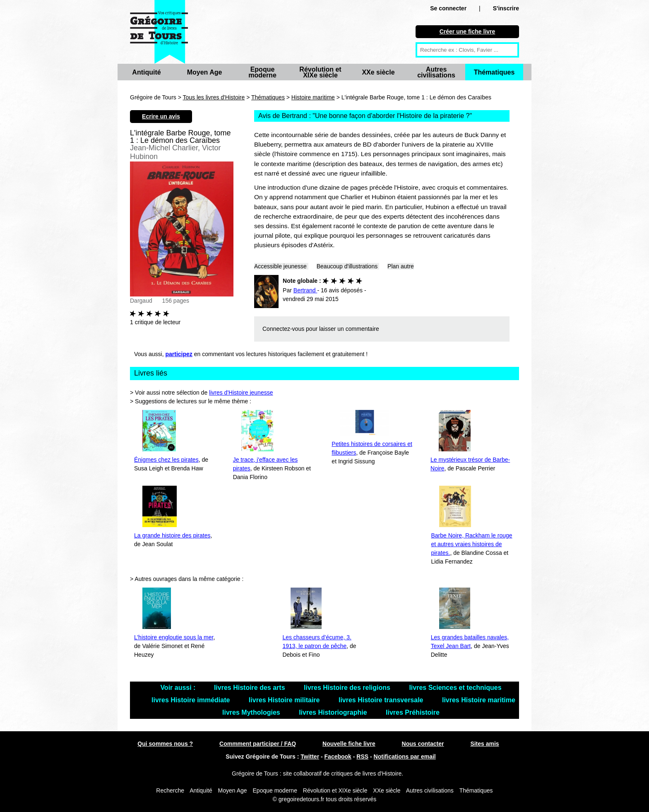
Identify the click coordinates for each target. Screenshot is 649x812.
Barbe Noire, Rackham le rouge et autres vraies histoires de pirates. (471, 544)
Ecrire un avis (161, 116)
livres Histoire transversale (382, 700)
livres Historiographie (334, 712)
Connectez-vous (283, 329)
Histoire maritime (313, 97)
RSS (362, 757)
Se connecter (448, 8)
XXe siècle (378, 72)
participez (179, 354)
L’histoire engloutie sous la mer (174, 637)
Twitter (310, 757)
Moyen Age (205, 72)
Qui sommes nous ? (165, 744)
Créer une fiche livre (468, 31)
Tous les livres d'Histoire (214, 97)
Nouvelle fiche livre (349, 744)
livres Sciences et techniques (455, 688)
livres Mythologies (252, 712)
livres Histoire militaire (285, 700)
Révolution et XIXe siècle (320, 72)
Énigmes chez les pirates (166, 460)
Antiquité (146, 72)
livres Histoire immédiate (192, 700)
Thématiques (494, 72)
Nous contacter (423, 744)
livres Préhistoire (413, 712)
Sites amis (484, 744)
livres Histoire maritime (479, 700)
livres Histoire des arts (250, 688)
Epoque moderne (262, 72)
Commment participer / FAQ (258, 744)
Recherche (170, 790)
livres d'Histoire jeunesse (241, 393)
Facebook (338, 757)
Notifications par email (405, 757)
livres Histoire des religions (348, 688)
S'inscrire (506, 8)
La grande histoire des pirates (172, 535)
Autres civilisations (436, 72)
